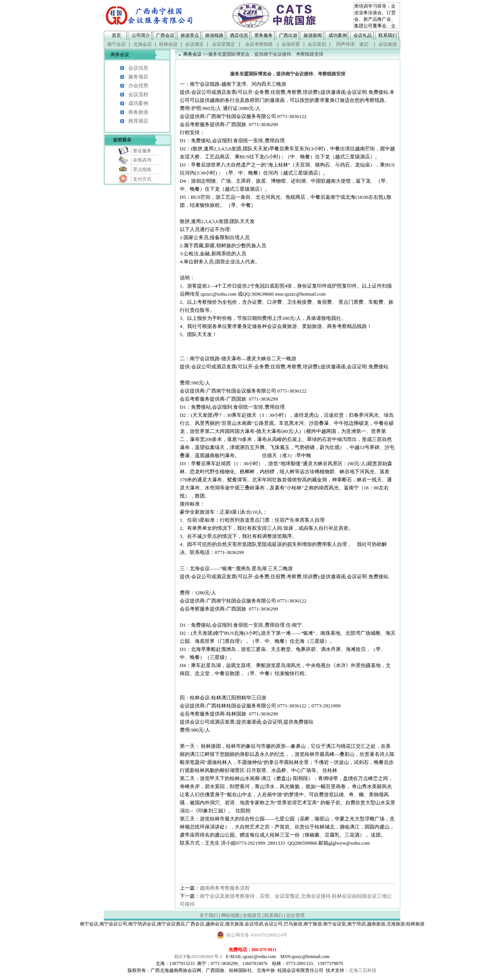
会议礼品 (363, 35)
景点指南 (142, 170)
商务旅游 (138, 112)
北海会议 (143, 44)
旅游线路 (214, 35)
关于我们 (209, 915)
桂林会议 (168, 44)
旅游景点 (190, 35)
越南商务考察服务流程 (225, 888)
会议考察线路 (259, 44)
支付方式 (142, 179)
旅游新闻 (313, 35)
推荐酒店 (138, 121)
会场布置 (291, 44)
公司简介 (141, 35)
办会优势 (138, 86)
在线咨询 (142, 160)
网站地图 (230, 915)
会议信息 (138, 68)
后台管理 (295, 915)
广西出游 (288, 35)
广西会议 (165, 35)
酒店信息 (239, 35)
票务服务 (264, 35)
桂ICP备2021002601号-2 (198, 957)
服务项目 (138, 77)
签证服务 (142, 151)
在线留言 (252, 915)
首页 (116, 35)
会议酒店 (194, 44)
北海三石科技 (363, 970)
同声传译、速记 (352, 44)
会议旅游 (388, 44)
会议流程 (138, 94)
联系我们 (388, 35)
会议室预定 (224, 44)
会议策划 (317, 44)
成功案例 (338, 35)
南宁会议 (116, 44)
